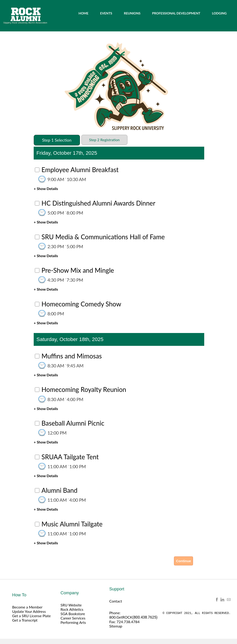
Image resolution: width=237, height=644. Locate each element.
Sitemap (116, 626)
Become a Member (27, 607)
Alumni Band (59, 490)
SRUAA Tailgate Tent (70, 457)
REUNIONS (132, 13)
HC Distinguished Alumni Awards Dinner (98, 203)
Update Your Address (29, 611)
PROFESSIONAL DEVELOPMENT (176, 13)
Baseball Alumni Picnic (73, 423)
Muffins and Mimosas (72, 356)
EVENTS (106, 13)
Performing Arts (73, 622)
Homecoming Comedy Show (81, 304)
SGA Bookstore (73, 614)
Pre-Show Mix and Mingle (78, 270)
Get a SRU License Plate (31, 616)
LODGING (219, 13)
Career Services (73, 618)
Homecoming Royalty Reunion (84, 389)
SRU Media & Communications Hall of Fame (103, 237)
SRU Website (71, 605)
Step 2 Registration (104, 140)
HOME (83, 13)
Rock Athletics (72, 609)
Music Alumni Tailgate (72, 524)
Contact (116, 601)
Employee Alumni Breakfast (80, 170)
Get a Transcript (25, 620)
